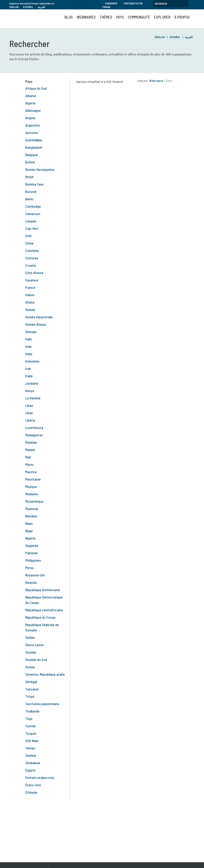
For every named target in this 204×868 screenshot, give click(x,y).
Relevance (156, 81)
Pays (120, 17)
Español (28, 7)
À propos (182, 17)
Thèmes (106, 17)
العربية (41, 7)
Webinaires (86, 17)
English (14, 7)
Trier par (142, 81)
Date (169, 81)
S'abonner (111, 3)
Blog (69, 17)
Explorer (162, 17)
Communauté (139, 17)
